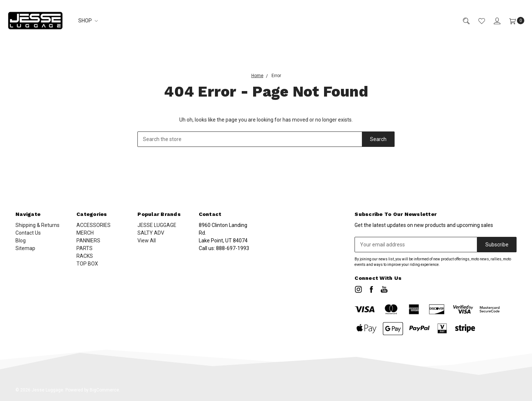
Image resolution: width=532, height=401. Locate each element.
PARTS (85, 248)
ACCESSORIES (94, 225)
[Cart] (512, 21)
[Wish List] (477, 21)
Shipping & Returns (37, 225)
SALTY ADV (151, 233)
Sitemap (25, 248)
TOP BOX (87, 264)
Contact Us (28, 233)
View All (147, 241)
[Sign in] (493, 21)
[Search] (462, 21)
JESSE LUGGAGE (157, 225)
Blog (21, 241)
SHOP (88, 21)
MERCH (85, 233)
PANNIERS (88, 241)
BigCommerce (104, 390)
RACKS (85, 256)
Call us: (224, 248)
